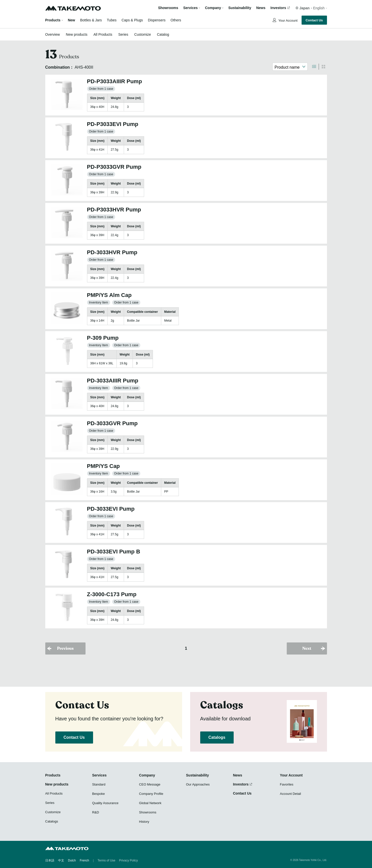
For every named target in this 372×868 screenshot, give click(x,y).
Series (123, 34)
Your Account (287, 20)
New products (77, 34)
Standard (99, 784)
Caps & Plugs (132, 20)
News (261, 8)
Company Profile (151, 794)
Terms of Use (107, 860)
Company (147, 775)
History (144, 822)
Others (176, 20)
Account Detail (291, 794)
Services (99, 775)
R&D (95, 812)
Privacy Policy (128, 860)
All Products (103, 34)
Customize (143, 34)
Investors (278, 8)
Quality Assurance (105, 803)
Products (53, 20)
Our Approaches (198, 784)
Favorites (287, 784)
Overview (53, 34)
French (84, 860)
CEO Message (150, 784)
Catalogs (217, 737)
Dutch (72, 860)
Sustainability (240, 8)
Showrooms (168, 8)
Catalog (163, 34)
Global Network (150, 803)
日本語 (50, 860)
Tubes (112, 20)
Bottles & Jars (91, 20)
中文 (61, 860)
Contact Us (314, 20)
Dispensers (157, 20)
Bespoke (98, 794)
